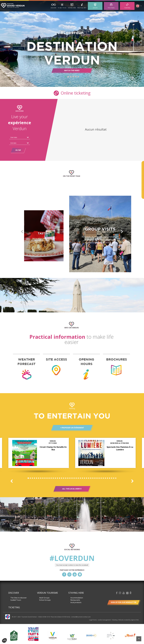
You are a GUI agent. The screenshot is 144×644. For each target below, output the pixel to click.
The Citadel (111, 8)
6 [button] (78, 77)
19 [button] (66, 478)
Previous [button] (12, 78)
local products (76, 602)
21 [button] (70, 478)
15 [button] (57, 478)
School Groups (45, 600)
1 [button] (66, 77)
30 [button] (89, 478)
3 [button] (71, 77)
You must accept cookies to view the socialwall (72, 565)
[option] (72, 44)
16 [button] (59, 478)
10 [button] (47, 478)
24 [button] (76, 478)
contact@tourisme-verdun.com (81, 617)
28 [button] (85, 478)
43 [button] (116, 478)
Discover (54, 8)
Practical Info (82, 8)
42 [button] (114, 478)
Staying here (72, 8)
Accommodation (77, 598)
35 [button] (99, 478)
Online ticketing (72, 93)
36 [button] (101, 478)
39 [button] (107, 478)
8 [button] (43, 478)
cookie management (104, 620)
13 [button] (53, 478)
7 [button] (41, 478)
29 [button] (87, 478)
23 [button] (74, 478)
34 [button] (97, 478)
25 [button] (78, 478)
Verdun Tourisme (48, 593)
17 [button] (62, 478)
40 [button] (110, 478)
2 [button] (68, 77)
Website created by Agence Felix (129, 620)
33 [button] (95, 478)
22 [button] (72, 478)
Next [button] (132, 78)
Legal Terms (93, 620)
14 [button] (55, 478)
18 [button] (64, 478)
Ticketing (127, 8)
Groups (95, 8)
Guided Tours (16, 600)
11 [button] (49, 478)
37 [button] (103, 478)
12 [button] (51, 478)
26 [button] (80, 478)
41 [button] (112, 478)
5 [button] (76, 77)
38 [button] (105, 478)
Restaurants (75, 600)
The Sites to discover (19, 598)
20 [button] (68, 478)
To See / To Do (62, 8)
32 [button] (93, 478)
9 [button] (45, 478)
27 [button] (82, 478)
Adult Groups (44, 598)
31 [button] (91, 478)
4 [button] (73, 77)
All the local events (72, 489)
